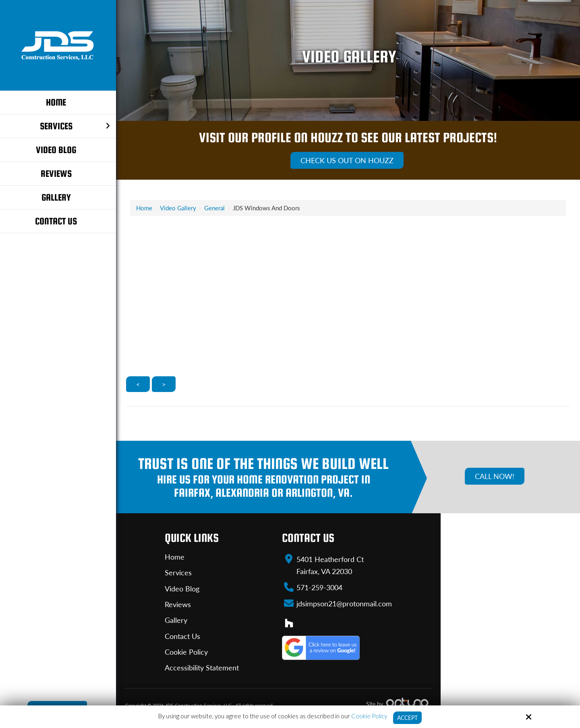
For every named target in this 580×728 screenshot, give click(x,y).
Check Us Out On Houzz (347, 160)
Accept (407, 718)
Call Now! (495, 476)
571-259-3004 (319, 587)
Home (144, 208)
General (214, 208)
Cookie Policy (368, 716)
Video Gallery (178, 208)
